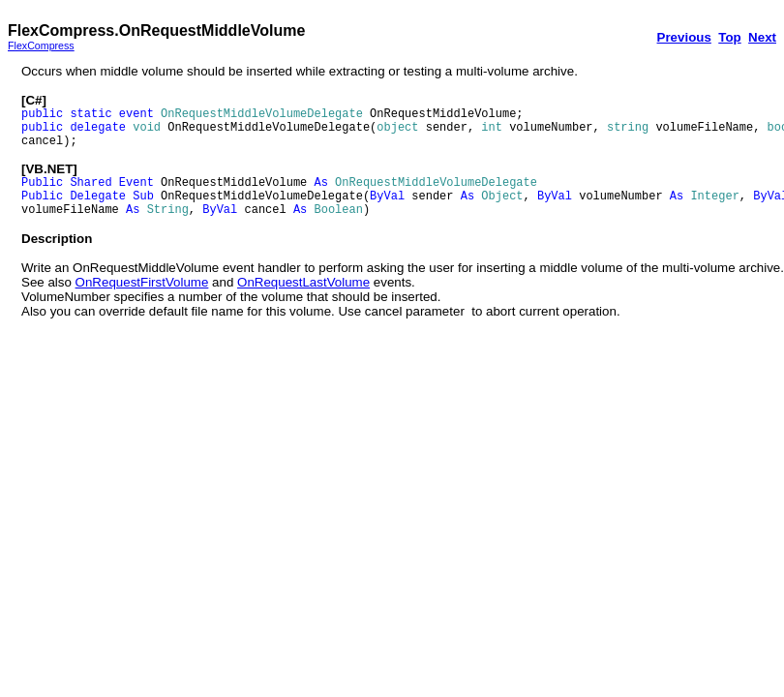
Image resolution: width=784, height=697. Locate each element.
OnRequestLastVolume (303, 282)
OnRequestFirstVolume (142, 282)
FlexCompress (41, 45)
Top (729, 37)
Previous (684, 37)
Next (762, 37)
